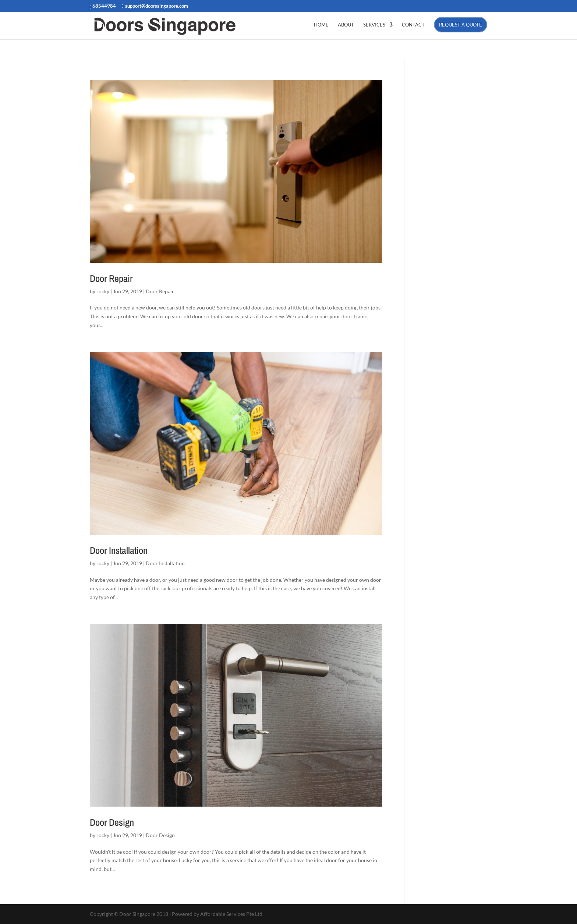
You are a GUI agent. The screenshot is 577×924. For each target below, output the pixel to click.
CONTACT (413, 25)
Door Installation (119, 550)
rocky (103, 291)
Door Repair (111, 278)
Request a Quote (461, 25)
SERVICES (374, 25)
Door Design (112, 822)
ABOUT (346, 25)
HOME (321, 25)
